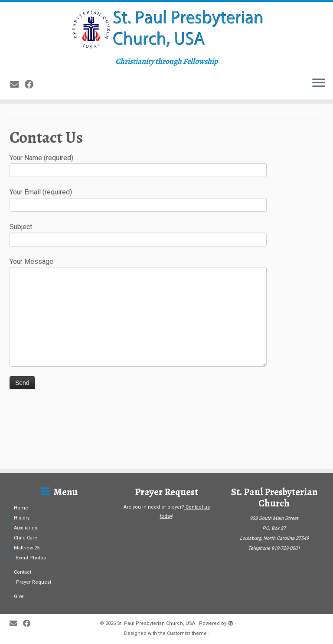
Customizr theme (187, 633)
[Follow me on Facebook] (32, 117)
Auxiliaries (26, 528)
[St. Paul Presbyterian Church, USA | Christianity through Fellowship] (166, 46)
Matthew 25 (27, 548)
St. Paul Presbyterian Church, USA (156, 623)
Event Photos (31, 558)
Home (21, 508)
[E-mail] (17, 117)
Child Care (26, 538)
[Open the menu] (319, 116)
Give (19, 596)
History (22, 518)
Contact (23, 572)
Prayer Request (34, 582)
